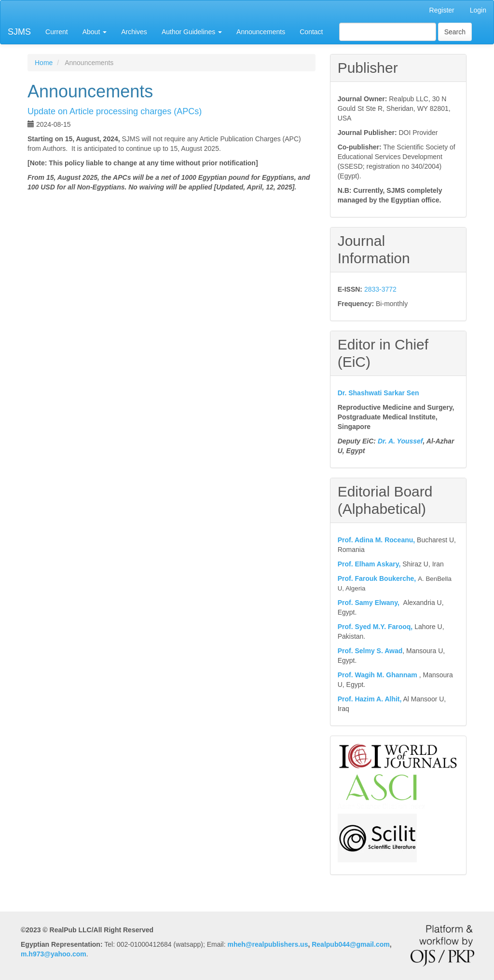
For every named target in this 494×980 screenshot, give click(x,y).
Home (44, 63)
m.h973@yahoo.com (54, 954)
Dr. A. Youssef (400, 441)
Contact (311, 32)
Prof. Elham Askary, (369, 564)
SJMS (19, 32)
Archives (134, 32)
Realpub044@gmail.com (350, 944)
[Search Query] (388, 32)
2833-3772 (380, 289)
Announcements (261, 32)
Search (455, 32)
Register (442, 10)
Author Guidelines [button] (192, 32)
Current (57, 32)
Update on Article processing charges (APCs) (115, 111)
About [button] (95, 32)
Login (478, 10)
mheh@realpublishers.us (268, 944)
